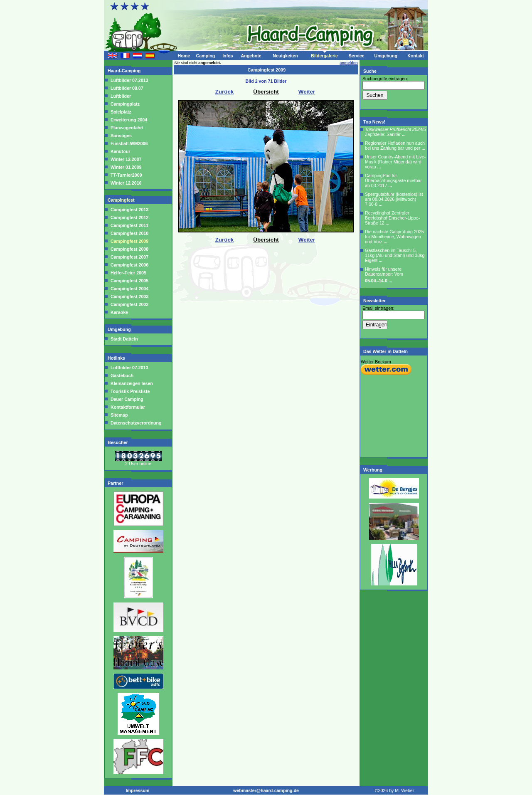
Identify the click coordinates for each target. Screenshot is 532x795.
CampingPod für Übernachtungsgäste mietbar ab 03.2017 (393, 180)
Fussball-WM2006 (129, 143)
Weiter (307, 92)
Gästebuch (121, 375)
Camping (206, 56)
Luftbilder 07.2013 (129, 80)
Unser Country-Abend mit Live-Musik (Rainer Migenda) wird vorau (395, 162)
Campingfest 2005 (129, 281)
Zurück (224, 92)
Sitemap (118, 415)
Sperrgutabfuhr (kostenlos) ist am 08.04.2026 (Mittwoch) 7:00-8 (394, 199)
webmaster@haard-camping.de (266, 790)
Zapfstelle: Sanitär (395, 132)
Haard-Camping (125, 71)
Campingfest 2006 (129, 265)
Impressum (138, 790)
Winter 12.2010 (126, 183)
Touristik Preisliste (130, 391)
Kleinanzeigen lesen (131, 383)
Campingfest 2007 (129, 257)
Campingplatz (125, 104)
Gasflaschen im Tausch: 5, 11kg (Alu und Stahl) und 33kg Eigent (395, 255)
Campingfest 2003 (129, 296)
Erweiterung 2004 (129, 120)
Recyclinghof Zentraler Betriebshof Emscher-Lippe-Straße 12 (392, 218)
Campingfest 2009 (129, 241)
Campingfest (122, 200)
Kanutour (120, 151)
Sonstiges (121, 136)
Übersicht (266, 92)
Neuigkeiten (285, 56)
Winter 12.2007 (126, 159)
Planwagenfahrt (127, 128)
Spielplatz (121, 112)
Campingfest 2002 (129, 304)
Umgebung (386, 56)
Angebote (251, 56)
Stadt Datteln (124, 339)
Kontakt (416, 56)
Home (184, 56)
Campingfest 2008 (129, 249)
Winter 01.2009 (126, 167)
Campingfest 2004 (129, 289)
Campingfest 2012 (129, 217)
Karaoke (119, 312)
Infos (228, 56)
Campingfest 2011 (129, 225)
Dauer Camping (126, 399)
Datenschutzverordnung (135, 423)
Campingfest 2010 (129, 233)
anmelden (349, 63)
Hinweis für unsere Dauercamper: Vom (384, 275)
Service (357, 56)
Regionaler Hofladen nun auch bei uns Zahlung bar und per (395, 146)
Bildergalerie (324, 56)
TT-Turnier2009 (126, 175)
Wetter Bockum (376, 362)
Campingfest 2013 (129, 210)
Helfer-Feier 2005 (128, 273)
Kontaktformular (127, 407)
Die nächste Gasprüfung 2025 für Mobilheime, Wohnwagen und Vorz (394, 237)
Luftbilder (121, 96)
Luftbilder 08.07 (127, 88)
